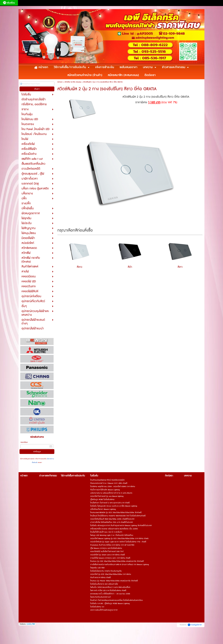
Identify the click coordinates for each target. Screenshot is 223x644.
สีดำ (130, 267)
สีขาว (80, 267)
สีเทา (180, 267)
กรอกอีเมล (24, 442)
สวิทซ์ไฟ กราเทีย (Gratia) (73, 82)
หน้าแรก (60, 82)
